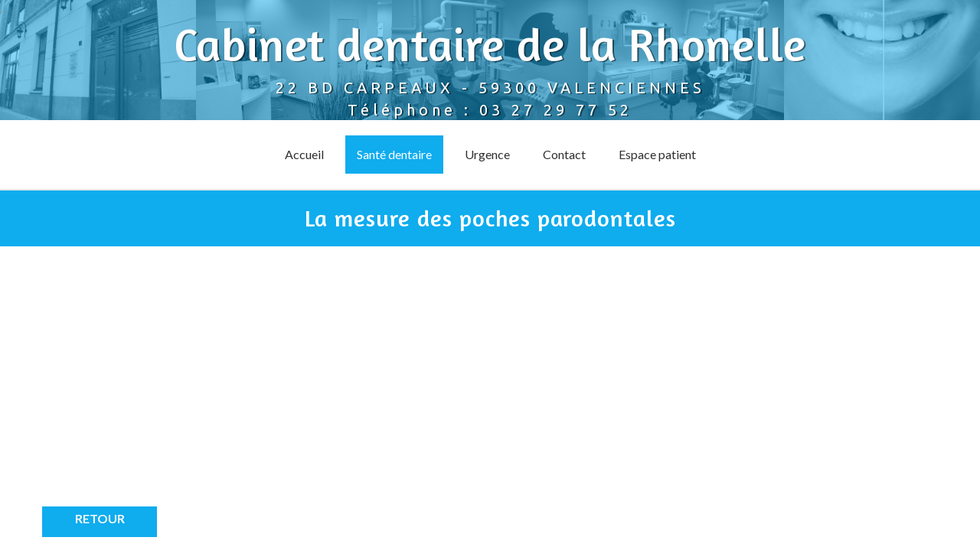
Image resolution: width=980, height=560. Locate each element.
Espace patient (657, 154)
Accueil (304, 154)
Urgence (487, 154)
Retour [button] (100, 518)
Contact (564, 154)
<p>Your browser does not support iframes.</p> (180, 388)
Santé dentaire (394, 154)
